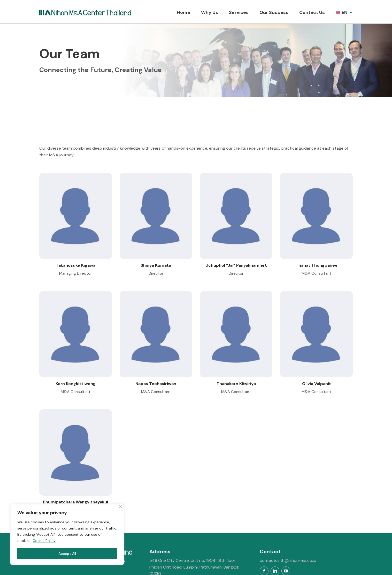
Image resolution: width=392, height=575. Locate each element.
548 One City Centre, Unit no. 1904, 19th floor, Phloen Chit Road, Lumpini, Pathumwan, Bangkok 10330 (194, 535)
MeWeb (262, 568)
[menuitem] (344, 12)
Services (239, 12)
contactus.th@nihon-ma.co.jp (288, 528)
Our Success (274, 12)
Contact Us (312, 12)
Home (183, 12)
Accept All (67, 554)
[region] (67, 534)
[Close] (121, 507)
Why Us (210, 12)
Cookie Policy (44, 541)
